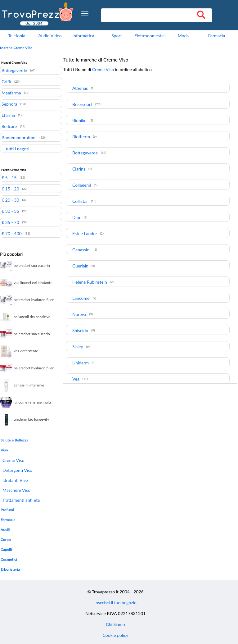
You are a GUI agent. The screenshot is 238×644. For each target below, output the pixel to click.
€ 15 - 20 (10, 189)
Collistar (80, 201)
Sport (117, 36)
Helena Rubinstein (90, 282)
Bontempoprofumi (19, 137)
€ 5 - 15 (9, 177)
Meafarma (11, 93)
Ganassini (81, 250)
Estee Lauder (85, 233)
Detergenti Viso (17, 470)
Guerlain (80, 266)
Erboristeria (10, 569)
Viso (4, 450)
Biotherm (81, 137)
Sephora (9, 104)
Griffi (6, 81)
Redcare (9, 126)
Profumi (7, 510)
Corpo (6, 539)
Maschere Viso (16, 490)
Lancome (81, 298)
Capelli (6, 549)
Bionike (79, 120)
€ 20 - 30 (10, 200)
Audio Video (50, 36)
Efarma (8, 115)
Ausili (5, 530)
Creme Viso (13, 460)
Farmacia (217, 36)
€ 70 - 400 (12, 233)
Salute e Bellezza (14, 440)
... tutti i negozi (16, 148)
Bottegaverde (14, 70)
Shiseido (80, 330)
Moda (183, 36)
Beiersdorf (82, 104)
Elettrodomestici (150, 36)
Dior (76, 217)
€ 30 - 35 (10, 211)
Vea (76, 379)
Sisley (78, 347)
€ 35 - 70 (10, 222)
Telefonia (17, 36)
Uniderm (81, 363)
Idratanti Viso (15, 480)
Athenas (80, 88)
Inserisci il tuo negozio (115, 603)
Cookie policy (116, 635)
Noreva (79, 314)
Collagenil (82, 185)
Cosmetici (9, 559)
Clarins (79, 169)
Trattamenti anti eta (21, 500)
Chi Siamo (115, 624)
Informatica (83, 36)
